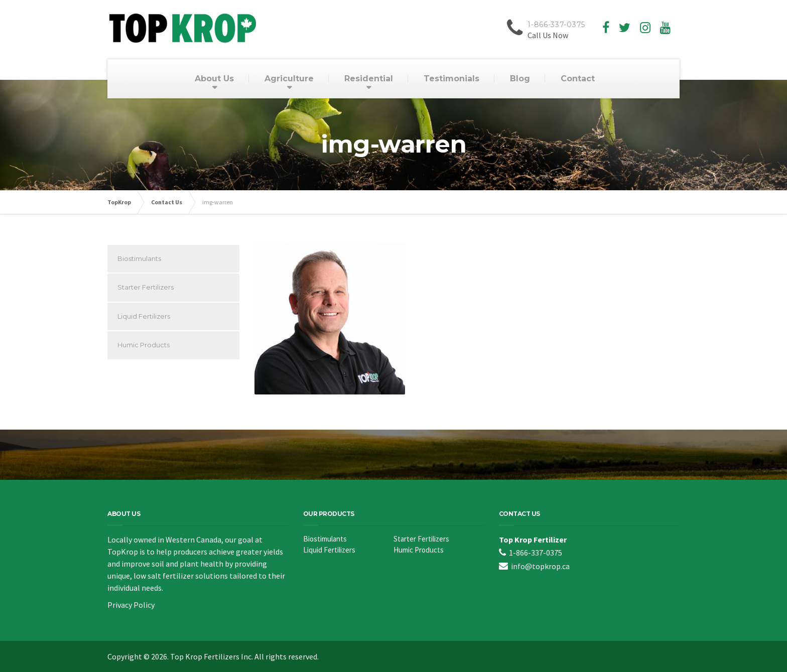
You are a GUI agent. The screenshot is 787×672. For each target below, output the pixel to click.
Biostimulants (139, 258)
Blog (520, 79)
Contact (578, 79)
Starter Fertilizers (146, 287)
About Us (214, 79)
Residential (369, 79)
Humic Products (144, 345)
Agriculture (289, 79)
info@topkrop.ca (540, 566)
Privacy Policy (131, 605)
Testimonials (451, 79)
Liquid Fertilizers (144, 316)
